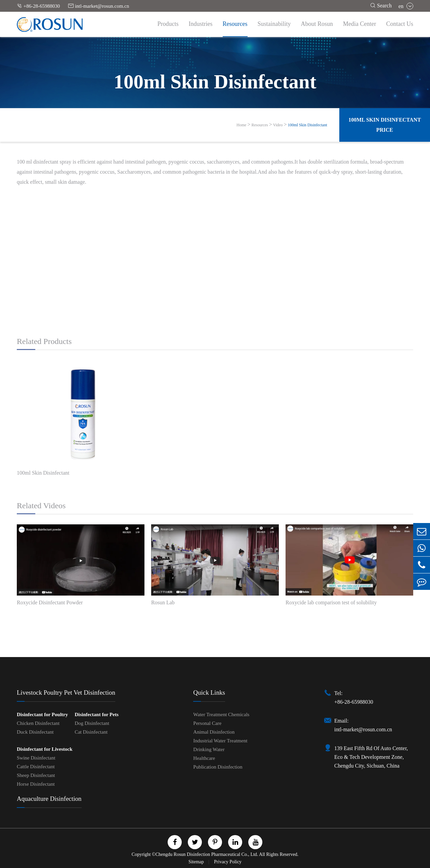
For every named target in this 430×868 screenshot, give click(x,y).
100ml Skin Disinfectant (307, 125)
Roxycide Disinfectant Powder (50, 602)
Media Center (359, 24)
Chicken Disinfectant (38, 723)
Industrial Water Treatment (220, 741)
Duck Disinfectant (35, 732)
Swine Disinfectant (36, 758)
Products (168, 24)
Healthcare (204, 758)
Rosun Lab (163, 602)
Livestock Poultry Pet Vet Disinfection (66, 692)
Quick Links (209, 692)
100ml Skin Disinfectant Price (385, 125)
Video (278, 125)
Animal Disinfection (214, 732)
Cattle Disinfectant (36, 767)
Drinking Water (209, 749)
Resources (235, 24)
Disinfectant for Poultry (42, 714)
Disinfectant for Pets (97, 714)
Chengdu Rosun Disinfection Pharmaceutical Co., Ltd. (207, 854)
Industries (201, 24)
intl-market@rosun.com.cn (99, 6)
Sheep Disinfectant (36, 775)
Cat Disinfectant (91, 732)
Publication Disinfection (218, 767)
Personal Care (207, 723)
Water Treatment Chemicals (221, 714)
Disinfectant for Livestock (45, 749)
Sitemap (197, 862)
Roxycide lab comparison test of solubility (331, 602)
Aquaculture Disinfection (49, 799)
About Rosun (317, 24)
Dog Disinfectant (92, 723)
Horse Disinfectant (36, 784)
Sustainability (274, 24)
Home (241, 125)
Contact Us (400, 24)
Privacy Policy (228, 862)
